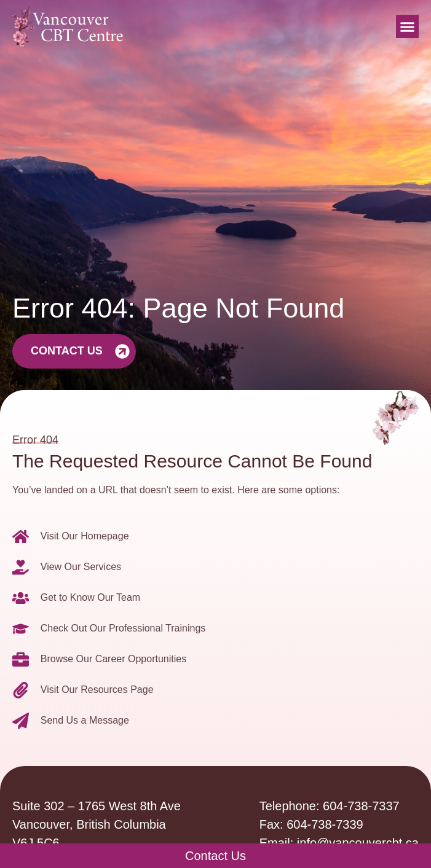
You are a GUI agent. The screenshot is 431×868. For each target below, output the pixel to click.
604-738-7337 (361, 806)
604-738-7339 (325, 824)
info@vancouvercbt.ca (358, 843)
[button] (408, 26)
